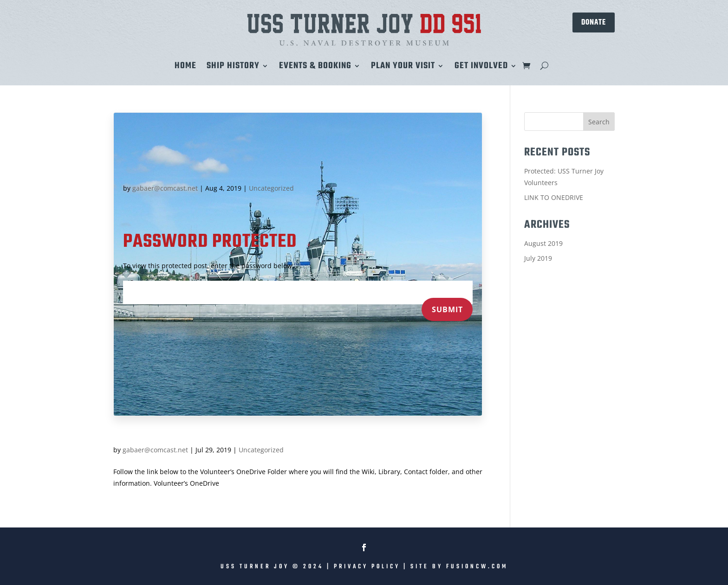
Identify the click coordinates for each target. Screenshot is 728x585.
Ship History (233, 68)
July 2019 (538, 258)
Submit (447, 309)
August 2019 (543, 243)
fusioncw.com (477, 567)
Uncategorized (271, 188)
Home (185, 68)
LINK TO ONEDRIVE (554, 197)
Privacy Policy (367, 567)
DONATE (594, 22)
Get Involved (481, 68)
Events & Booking (315, 68)
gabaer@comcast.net (165, 188)
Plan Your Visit (403, 68)
